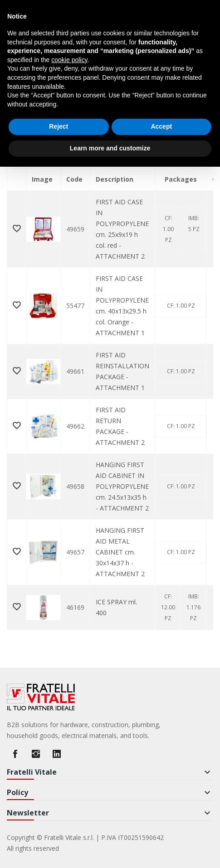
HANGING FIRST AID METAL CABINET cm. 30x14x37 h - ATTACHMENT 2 (120, 552)
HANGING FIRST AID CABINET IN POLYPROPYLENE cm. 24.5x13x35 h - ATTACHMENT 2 (122, 486)
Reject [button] (59, 126)
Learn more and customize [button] (110, 148)
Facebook (15, 754)
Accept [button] (161, 126)
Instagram (36, 754)
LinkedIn (57, 754)
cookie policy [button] (69, 60)
